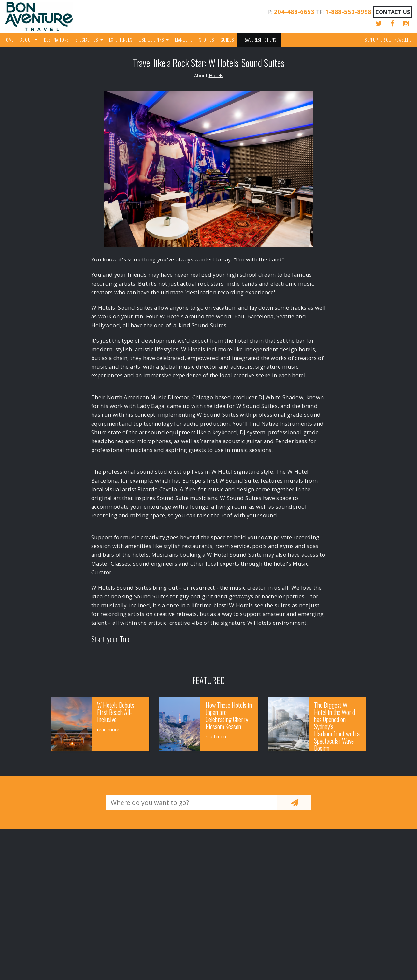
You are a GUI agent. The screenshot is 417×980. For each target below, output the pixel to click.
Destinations (57, 40)
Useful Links (151, 40)
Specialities (87, 40)
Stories (207, 40)
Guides (227, 40)
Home (8, 40)
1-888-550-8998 (348, 12)
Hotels (216, 75)
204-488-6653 (294, 12)
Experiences (121, 40)
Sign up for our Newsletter (389, 40)
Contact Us (393, 12)
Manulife (184, 40)
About (26, 40)
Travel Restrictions (259, 40)
